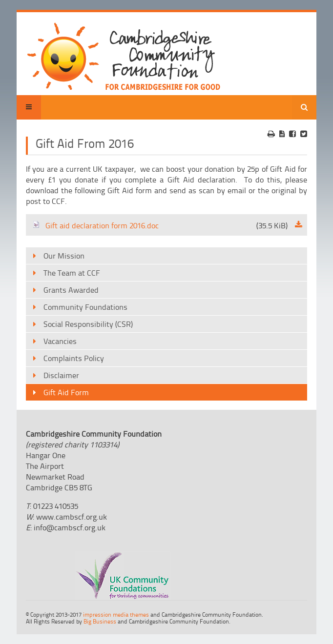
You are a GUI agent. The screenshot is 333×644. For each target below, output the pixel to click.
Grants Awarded (71, 290)
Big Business (100, 621)
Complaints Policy (74, 358)
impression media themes (116, 614)
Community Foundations (85, 307)
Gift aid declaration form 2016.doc (160, 225)
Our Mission (64, 256)
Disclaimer (61, 375)
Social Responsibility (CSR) (88, 324)
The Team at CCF (72, 273)
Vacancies (60, 341)
